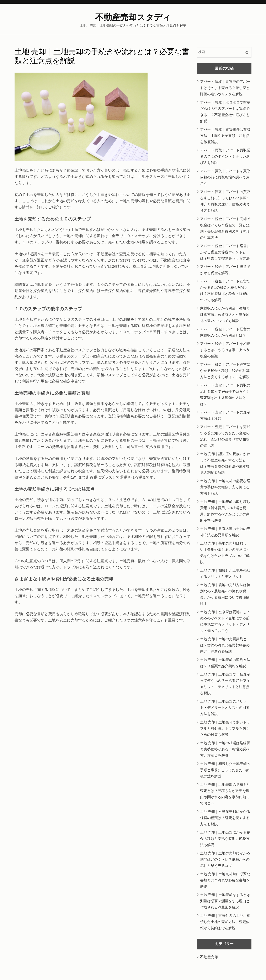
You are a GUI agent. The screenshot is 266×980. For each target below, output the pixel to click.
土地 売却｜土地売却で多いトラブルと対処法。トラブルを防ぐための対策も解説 (225, 728)
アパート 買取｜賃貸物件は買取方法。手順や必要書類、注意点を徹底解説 (225, 135)
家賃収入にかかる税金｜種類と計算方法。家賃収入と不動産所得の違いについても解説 (225, 314)
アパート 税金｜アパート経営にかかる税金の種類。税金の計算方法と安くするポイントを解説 (225, 371)
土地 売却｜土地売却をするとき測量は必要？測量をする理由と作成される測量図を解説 (225, 901)
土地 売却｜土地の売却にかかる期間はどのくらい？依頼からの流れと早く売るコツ (225, 859)
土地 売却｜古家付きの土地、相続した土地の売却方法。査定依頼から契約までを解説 (225, 922)
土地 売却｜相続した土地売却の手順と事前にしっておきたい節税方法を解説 (225, 770)
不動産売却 (209, 957)
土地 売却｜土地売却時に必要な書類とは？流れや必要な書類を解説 (225, 880)
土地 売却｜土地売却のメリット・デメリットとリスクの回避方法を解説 (225, 707)
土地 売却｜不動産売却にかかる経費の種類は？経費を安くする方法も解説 (225, 818)
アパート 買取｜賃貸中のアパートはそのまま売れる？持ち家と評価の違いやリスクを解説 (225, 88)
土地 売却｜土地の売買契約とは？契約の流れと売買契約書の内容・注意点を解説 (225, 645)
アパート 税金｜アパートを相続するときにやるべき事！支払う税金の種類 (225, 350)
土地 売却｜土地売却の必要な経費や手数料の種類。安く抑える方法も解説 (225, 487)
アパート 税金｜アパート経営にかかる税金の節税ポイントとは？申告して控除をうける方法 (225, 252)
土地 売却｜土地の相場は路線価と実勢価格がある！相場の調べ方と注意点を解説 (225, 749)
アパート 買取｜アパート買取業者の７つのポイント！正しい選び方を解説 (225, 156)
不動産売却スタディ (133, 17)
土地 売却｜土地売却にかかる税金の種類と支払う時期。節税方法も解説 (225, 838)
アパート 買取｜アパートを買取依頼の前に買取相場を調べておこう (225, 177)
